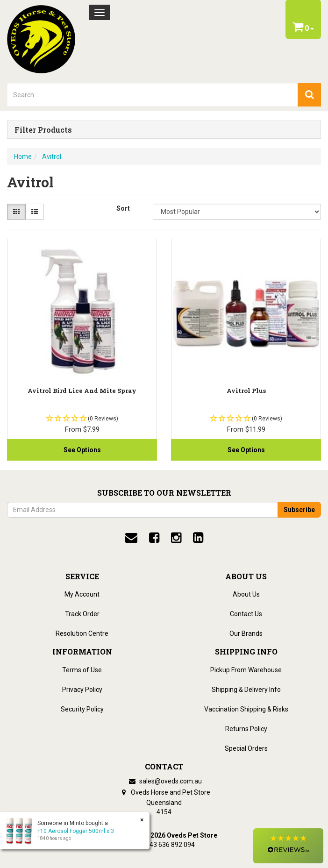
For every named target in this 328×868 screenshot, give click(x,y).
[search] (309, 95)
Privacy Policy (82, 690)
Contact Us (246, 614)
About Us (246, 594)
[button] (288, 846)
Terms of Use (82, 670)
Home (23, 157)
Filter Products (43, 130)
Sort (123, 208)
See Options (82, 450)
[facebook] (154, 538)
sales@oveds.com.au (164, 781)
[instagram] (176, 538)
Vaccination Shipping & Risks (246, 709)
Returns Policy (246, 729)
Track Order (82, 614)
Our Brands (246, 633)
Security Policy (82, 709)
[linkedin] (198, 538)
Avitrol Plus (246, 391)
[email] (131, 538)
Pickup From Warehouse (246, 670)
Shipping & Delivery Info (246, 690)
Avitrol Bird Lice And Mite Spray (82, 391)
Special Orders (246, 748)
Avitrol (52, 157)
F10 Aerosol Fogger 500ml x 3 (76, 831)
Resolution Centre (82, 633)
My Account (82, 594)
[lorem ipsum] (153, 95)
